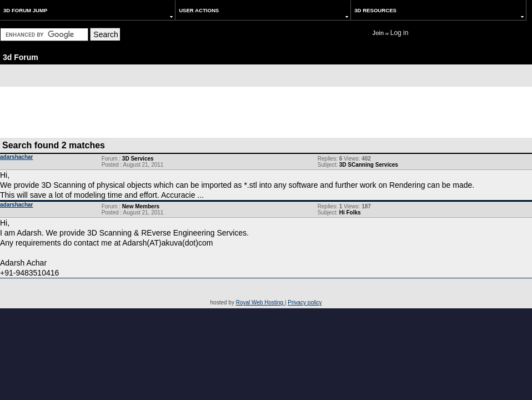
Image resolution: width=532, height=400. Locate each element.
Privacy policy (305, 302)
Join (378, 33)
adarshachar (16, 157)
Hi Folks (350, 212)
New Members (141, 206)
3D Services (138, 159)
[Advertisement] (266, 112)
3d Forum (21, 57)
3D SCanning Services (369, 165)
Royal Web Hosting (260, 302)
